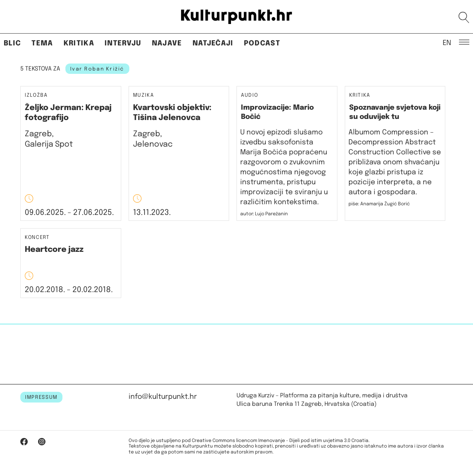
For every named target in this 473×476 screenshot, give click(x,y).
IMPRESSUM (41, 397)
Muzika (144, 95)
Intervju (123, 43)
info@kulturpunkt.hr (163, 397)
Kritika (79, 43)
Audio (249, 95)
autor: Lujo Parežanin (264, 214)
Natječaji (213, 43)
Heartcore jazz (54, 250)
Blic (12, 43)
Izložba (36, 95)
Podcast (262, 43)
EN (447, 42)
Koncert (37, 238)
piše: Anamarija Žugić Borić (379, 204)
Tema (42, 43)
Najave (167, 43)
